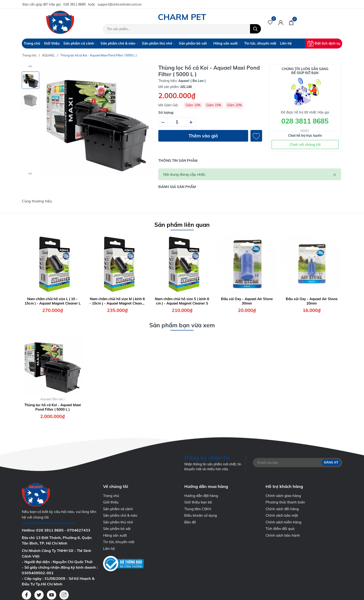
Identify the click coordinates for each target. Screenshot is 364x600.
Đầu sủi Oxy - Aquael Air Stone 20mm (312, 301)
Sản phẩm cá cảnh (80, 43)
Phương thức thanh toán (285, 502)
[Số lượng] (177, 122)
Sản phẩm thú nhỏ (158, 43)
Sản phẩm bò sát (194, 43)
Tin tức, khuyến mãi (260, 43)
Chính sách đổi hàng (282, 509)
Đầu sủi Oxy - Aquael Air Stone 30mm (247, 301)
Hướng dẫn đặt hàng (201, 496)
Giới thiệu (52, 43)
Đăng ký (331, 462)
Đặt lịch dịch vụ (324, 44)
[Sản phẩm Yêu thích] (270, 22)
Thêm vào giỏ (203, 136)
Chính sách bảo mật (282, 515)
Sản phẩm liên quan (182, 225)
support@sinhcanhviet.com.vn (120, 4)
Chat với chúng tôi (305, 144)
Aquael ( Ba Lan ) (52, 399)
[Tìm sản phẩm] (182, 29)
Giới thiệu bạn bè (198, 502)
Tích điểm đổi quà (280, 529)
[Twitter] (39, 595)
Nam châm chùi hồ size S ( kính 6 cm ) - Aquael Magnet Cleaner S (182, 301)
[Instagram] (64, 595)
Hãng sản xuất (227, 43)
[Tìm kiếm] (255, 29)
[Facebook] (26, 595)
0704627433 (79, 530)
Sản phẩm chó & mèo (119, 43)
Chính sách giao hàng (283, 496)
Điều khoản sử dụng (201, 515)
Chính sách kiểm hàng (283, 522)
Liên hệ (286, 43)
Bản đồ (190, 522)
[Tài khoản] (281, 22)
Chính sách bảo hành (283, 535)
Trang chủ (32, 43)
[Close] (335, 174)
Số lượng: (166, 112)
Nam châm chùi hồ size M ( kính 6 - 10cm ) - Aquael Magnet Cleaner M (117, 301)
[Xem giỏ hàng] (291, 22)
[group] (97, 120)
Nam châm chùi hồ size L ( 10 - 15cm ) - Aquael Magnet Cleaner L (53, 301)
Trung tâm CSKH (198, 509)
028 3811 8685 (75, 4)
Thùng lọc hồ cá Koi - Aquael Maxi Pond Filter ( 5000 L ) (53, 407)
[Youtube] (52, 595)
